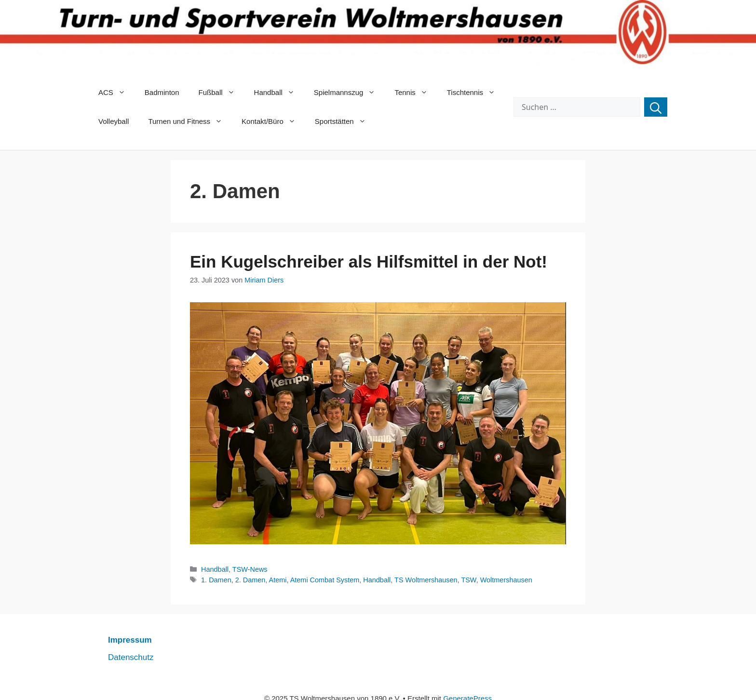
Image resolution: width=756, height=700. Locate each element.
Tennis (416, 93)
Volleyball (114, 121)
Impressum (130, 640)
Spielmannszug (350, 93)
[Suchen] (656, 107)
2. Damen (250, 580)
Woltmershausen (506, 580)
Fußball (222, 93)
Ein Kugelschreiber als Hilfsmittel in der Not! (369, 262)
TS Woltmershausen (426, 580)
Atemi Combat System (325, 580)
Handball (279, 93)
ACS (117, 93)
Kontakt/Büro (273, 121)
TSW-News (250, 569)
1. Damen (216, 580)
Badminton (162, 92)
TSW (468, 580)
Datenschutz (131, 657)
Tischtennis (476, 93)
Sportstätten (345, 121)
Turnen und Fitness (190, 121)
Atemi (278, 580)
